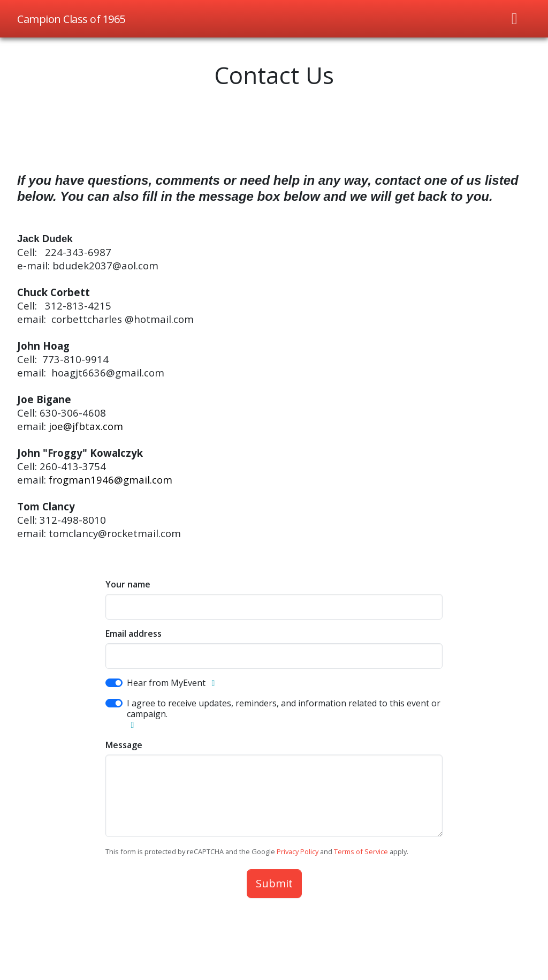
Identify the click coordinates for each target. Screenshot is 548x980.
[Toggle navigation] (515, 19)
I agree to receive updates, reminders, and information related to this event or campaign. (284, 708)
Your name (128, 584)
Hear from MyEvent (166, 683)
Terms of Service (361, 851)
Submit (274, 883)
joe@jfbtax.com (86, 426)
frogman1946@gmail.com (111, 480)
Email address (134, 634)
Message (124, 745)
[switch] (114, 683)
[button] (213, 683)
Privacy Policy (298, 851)
